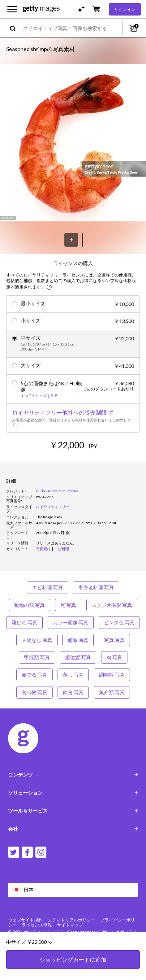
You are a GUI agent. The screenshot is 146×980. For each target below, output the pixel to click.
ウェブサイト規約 (25, 920)
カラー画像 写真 (71, 622)
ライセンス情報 (37, 925)
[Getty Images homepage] (41, 9)
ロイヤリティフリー (53, 507)
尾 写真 (68, 605)
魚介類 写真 (112, 692)
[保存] (71, 240)
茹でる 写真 (34, 675)
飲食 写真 (73, 692)
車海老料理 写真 (96, 587)
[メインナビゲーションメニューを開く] (12, 9)
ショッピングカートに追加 (73, 968)
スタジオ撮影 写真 (112, 605)
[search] (15, 28)
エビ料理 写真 (47, 587)
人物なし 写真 (37, 640)
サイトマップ (70, 925)
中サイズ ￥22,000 (29, 950)
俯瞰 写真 (78, 640)
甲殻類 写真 (37, 657)
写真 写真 (114, 640)
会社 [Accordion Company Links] (73, 829)
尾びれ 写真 (25, 622)
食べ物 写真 (34, 692)
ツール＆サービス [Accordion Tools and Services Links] (73, 810)
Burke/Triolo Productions (57, 491)
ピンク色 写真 (119, 622)
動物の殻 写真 (30, 605)
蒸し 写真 (73, 675)
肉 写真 (114, 657)
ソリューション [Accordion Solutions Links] (73, 793)
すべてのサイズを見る (39, 396)
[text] (72, 28)
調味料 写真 (112, 675)
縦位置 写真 (78, 657)
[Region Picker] (73, 890)
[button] (73, 143)
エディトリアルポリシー (71, 920)
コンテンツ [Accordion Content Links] (73, 775)
